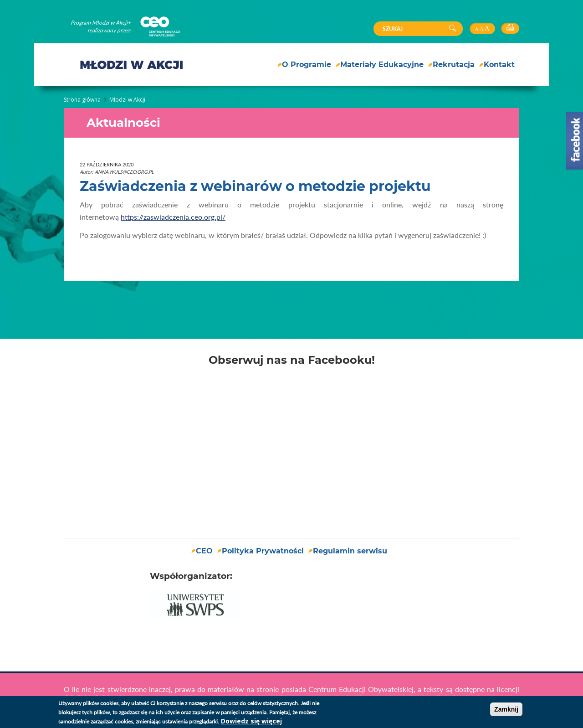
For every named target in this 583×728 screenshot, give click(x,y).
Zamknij (506, 709)
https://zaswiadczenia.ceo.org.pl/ (173, 217)
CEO (204, 551)
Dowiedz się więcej (251, 721)
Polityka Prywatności (263, 551)
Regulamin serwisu (350, 551)
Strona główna (82, 100)
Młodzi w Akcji (127, 100)
